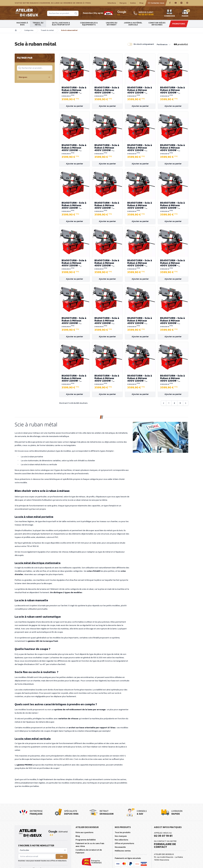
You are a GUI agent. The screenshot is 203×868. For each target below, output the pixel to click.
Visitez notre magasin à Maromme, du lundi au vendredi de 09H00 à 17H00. (53, 3)
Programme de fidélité (86, 840)
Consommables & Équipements (89, 24)
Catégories (29, 30)
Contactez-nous (156, 3)
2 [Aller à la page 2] (174, 403)
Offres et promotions (124, 843)
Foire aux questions (84, 832)
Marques (123, 3)
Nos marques (121, 836)
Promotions (179, 24)
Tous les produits (123, 832)
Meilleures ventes (123, 851)
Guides (133, 3)
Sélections (112, 3)
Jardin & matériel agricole (133, 24)
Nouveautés (120, 847)
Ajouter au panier (75, 106)
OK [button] (62, 856)
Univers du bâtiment (112, 24)
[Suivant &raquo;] (186, 403)
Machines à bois (22, 24)
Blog (141, 3)
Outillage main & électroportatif (61, 24)
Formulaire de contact (165, 845)
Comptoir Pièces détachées (157, 24)
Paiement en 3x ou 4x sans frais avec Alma (90, 845)
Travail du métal (38, 24)
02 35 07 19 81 (163, 836)
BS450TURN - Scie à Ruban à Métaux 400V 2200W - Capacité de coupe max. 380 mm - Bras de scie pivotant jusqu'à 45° (75, 90)
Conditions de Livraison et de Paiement (89, 851)
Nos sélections (121, 840)
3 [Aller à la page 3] (180, 403)
